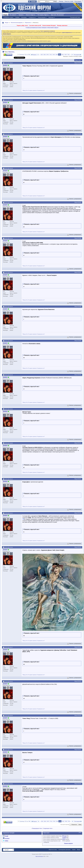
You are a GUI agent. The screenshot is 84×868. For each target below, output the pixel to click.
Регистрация (78, 1)
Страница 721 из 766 (24, 55)
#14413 (79, 479)
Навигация (51, 17)
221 (42, 55)
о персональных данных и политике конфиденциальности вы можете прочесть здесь (30, 41)
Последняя (77, 55)
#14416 (79, 647)
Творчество (28, 23)
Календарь (24, 17)
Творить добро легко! (22, 25)
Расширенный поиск (75, 17)
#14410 (79, 375)
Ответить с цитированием (74, 93)
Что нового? (13, 15)
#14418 (79, 715)
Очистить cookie (69, 1)
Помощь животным (62, 25)
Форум (5, 15)
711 (51, 55)
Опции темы (78, 60)
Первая (34, 55)
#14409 (79, 341)
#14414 (79, 513)
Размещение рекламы (65, 850)
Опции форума (42, 17)
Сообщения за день (8, 17)
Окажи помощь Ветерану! (49, 25)
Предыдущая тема (37, 828)
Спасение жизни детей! (35, 25)
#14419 (79, 749)
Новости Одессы (31, 15)
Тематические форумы (17, 23)
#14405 (79, 202)
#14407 (79, 272)
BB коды (64, 836)
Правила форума (68, 843)
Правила (21, 15)
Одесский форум (39, 856)
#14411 (79, 409)
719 (54, 55)
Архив (74, 850)
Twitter (7, 841)
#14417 (79, 681)
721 (60, 55)
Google (7, 836)
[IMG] (64, 839)
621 (45, 55)
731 (68, 55)
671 (48, 55)
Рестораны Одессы (43, 15)
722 (63, 55)
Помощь (61, 1)
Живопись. (12, 52)
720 (57, 55)
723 (65, 55)
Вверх (76, 63)
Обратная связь (53, 850)
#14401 (79, 63)
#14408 (79, 306)
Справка (17, 17)
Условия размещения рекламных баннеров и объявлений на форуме (42, 28)
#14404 (79, 168)
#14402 (79, 100)
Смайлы (64, 838)
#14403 (79, 134)
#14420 (79, 784)
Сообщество (32, 17)
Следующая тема (48, 828)
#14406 (79, 238)
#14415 (79, 547)
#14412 (79, 443)
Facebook (7, 838)
